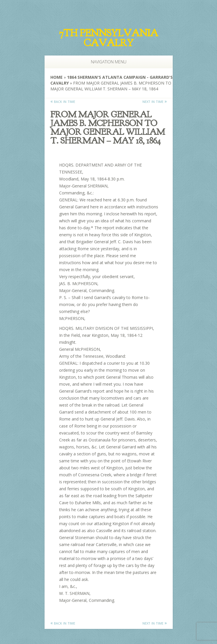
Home (57, 77)
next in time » (155, 101)
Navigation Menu (105, 62)
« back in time (63, 101)
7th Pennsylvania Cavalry (108, 38)
